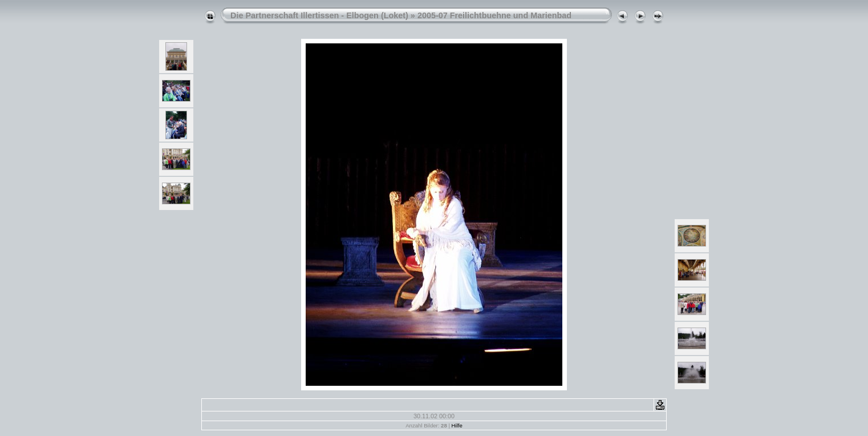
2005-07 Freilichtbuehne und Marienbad (494, 15)
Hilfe (457, 425)
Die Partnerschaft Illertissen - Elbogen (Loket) (319, 15)
